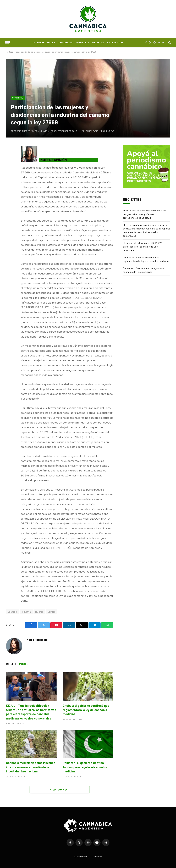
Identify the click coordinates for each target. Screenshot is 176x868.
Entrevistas (115, 42)
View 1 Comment (60, 790)
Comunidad (65, 42)
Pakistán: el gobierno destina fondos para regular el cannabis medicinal (85, 767)
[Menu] (7, 43)
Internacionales (44, 42)
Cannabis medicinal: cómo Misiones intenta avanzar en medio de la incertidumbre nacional (31, 767)
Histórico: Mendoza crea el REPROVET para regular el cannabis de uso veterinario (144, 247)
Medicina (98, 42)
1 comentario (90, 131)
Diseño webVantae (88, 856)
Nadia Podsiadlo (37, 640)
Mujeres (39, 612)
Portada (10, 52)
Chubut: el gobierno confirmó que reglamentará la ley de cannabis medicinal (86, 710)
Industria (82, 42)
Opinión (52, 612)
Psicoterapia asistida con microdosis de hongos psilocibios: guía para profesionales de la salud (144, 214)
